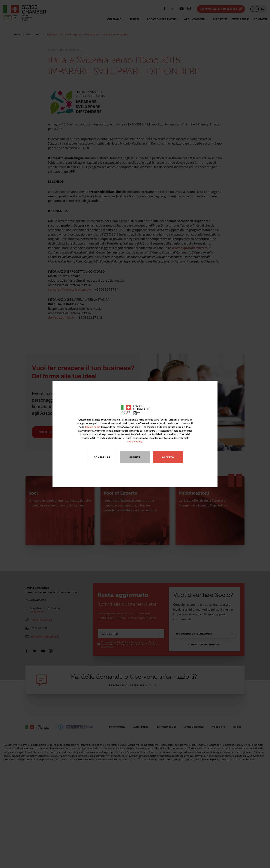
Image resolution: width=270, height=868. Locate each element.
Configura (102, 457)
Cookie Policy (93, 427)
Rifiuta (135, 457)
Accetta (168, 457)
